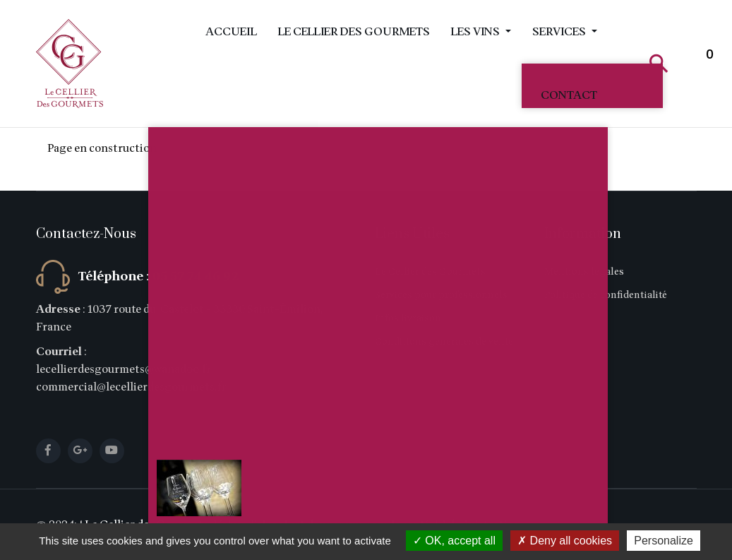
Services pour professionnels (441, 295)
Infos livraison (408, 318)
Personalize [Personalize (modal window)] (664, 541)
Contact (569, 95)
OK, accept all (454, 541)
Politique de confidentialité (606, 295)
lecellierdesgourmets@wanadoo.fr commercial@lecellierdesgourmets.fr (131, 378)
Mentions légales (584, 272)
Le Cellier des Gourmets (354, 32)
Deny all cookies (565, 541)
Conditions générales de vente (444, 341)
